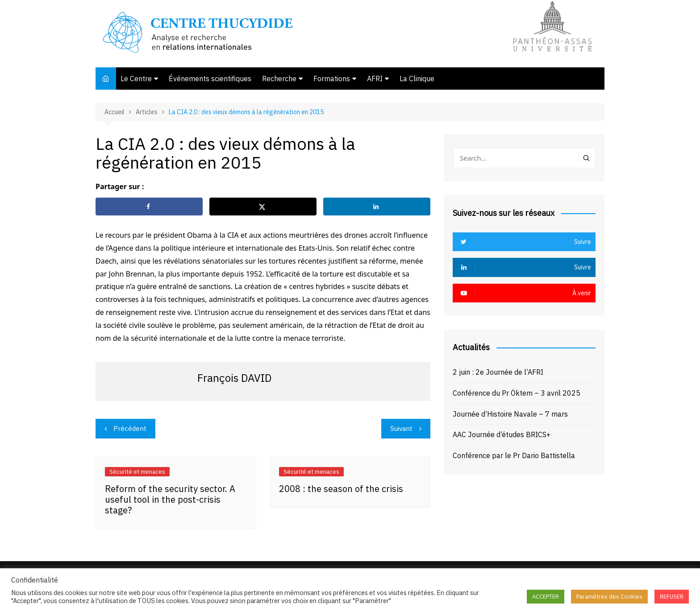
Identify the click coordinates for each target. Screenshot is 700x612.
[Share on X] (263, 207)
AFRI (375, 79)
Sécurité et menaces (137, 472)
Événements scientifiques (210, 79)
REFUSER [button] (672, 597)
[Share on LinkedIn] (377, 207)
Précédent (130, 428)
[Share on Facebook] (149, 207)
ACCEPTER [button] (546, 597)
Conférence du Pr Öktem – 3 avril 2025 (517, 393)
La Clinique (417, 79)
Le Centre (136, 79)
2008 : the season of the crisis (341, 489)
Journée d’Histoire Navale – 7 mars (510, 414)
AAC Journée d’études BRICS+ (502, 434)
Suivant (401, 428)
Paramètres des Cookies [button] (609, 597)
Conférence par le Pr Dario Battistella (514, 455)
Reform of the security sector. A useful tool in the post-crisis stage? (170, 499)
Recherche (279, 79)
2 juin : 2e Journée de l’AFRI (498, 372)
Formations (332, 79)
